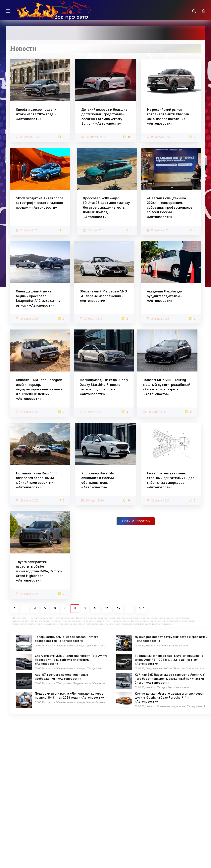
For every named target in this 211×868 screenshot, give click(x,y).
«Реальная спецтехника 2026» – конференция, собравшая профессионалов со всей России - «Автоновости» (170, 207)
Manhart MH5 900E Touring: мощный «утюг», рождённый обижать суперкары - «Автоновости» (167, 387)
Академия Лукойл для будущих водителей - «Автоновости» (165, 296)
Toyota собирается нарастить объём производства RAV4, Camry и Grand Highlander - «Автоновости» (39, 571)
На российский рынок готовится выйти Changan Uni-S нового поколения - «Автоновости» (168, 116)
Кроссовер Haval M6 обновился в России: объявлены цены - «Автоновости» (98, 480)
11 (107, 609)
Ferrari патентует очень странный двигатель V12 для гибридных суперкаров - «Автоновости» (171, 480)
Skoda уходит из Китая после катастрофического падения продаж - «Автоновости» (40, 203)
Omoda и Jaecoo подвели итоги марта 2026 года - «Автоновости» (36, 114)
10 (95, 609)
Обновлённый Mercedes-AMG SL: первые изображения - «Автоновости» (103, 296)
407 (141, 609)
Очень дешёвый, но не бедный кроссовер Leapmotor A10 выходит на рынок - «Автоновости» (38, 298)
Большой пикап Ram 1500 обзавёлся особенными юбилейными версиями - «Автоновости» (37, 480)
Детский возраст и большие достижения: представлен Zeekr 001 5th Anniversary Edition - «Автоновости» (104, 116)
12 (119, 609)
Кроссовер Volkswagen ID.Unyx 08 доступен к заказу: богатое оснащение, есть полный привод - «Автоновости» (107, 207)
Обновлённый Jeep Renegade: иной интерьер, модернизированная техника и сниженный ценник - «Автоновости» (40, 389)
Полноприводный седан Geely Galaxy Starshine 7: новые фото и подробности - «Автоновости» (104, 387)
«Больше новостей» (136, 521)
